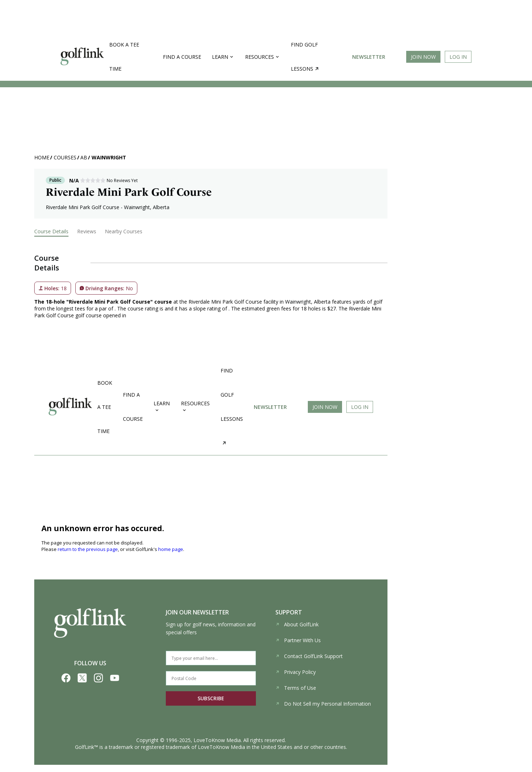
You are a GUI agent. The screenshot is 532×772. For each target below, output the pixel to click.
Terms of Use (296, 688)
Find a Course (182, 57)
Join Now (423, 57)
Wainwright (109, 157)
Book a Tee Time (124, 57)
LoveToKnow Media (217, 740)
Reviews (87, 231)
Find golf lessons (305, 57)
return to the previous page (88, 549)
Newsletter (369, 57)
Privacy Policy (296, 672)
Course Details (51, 231)
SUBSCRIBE (211, 698)
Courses (65, 157)
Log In (458, 57)
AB (84, 157)
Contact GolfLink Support (309, 656)
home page (171, 549)
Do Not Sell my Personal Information (323, 704)
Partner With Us (298, 640)
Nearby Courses (124, 231)
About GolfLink (297, 624)
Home (42, 157)
